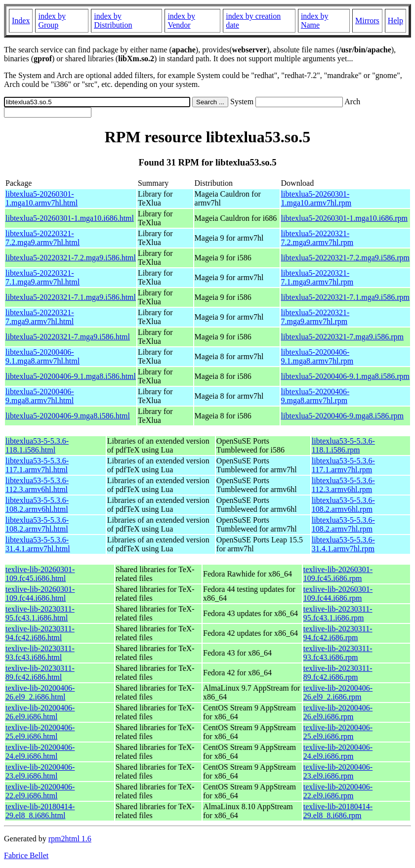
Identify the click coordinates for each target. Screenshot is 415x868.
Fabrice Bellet (26, 855)
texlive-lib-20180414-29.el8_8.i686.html (40, 811)
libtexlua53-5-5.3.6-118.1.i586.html (37, 445)
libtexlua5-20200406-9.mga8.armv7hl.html (40, 396)
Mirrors (367, 21)
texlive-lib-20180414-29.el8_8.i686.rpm (338, 811)
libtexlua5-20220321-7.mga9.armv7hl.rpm (315, 317)
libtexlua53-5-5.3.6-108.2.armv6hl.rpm (343, 505)
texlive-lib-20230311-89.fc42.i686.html (40, 673)
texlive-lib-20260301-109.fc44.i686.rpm (338, 594)
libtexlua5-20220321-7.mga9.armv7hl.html (40, 317)
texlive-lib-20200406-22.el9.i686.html (40, 791)
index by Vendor (181, 21)
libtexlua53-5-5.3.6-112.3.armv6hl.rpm (343, 485)
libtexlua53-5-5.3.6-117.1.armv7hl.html (37, 465)
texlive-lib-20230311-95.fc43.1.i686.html (40, 613)
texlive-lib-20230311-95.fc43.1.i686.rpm (338, 613)
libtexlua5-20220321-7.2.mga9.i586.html (71, 258)
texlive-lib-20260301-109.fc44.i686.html (40, 594)
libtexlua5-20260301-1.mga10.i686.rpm (344, 218)
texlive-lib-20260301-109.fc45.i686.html (40, 574)
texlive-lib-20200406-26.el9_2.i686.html (40, 692)
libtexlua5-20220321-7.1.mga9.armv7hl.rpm (317, 277)
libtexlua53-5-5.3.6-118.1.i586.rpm (343, 445)
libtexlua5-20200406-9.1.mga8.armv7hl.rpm (317, 356)
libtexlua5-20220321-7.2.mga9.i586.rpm (345, 258)
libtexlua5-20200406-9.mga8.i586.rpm (342, 416)
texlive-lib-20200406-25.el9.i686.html (40, 732)
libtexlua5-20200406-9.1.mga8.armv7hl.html (42, 356)
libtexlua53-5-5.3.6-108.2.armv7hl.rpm (343, 524)
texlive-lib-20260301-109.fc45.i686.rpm (338, 574)
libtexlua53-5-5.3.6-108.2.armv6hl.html (37, 505)
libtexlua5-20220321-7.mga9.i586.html (68, 337)
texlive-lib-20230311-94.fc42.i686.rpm (338, 633)
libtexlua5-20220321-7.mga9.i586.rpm (342, 337)
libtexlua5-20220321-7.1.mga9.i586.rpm (345, 297)
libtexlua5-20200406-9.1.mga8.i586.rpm (345, 376)
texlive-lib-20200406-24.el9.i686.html (40, 752)
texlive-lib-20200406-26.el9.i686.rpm (338, 712)
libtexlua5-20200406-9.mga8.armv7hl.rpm (315, 396)
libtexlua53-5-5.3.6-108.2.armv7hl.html (37, 524)
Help (395, 21)
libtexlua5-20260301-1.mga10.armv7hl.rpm (316, 198)
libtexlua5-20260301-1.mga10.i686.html (70, 218)
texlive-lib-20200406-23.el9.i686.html (40, 771)
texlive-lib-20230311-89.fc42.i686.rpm (338, 673)
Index (21, 21)
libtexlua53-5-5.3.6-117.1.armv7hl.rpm (343, 465)
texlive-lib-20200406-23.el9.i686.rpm (338, 771)
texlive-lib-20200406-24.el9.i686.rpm (338, 752)
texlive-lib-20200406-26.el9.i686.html (40, 712)
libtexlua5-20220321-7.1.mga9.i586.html (71, 297)
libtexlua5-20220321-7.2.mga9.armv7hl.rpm (317, 238)
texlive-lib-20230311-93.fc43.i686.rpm (338, 653)
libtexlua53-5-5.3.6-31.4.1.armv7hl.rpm (343, 544)
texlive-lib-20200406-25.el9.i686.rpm (338, 732)
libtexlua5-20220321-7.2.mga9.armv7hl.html (42, 238)
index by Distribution (113, 21)
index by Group (52, 21)
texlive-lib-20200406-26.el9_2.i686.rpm (338, 692)
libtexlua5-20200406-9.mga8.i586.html (68, 416)
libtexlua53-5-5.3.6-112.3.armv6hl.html (37, 485)
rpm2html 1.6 (70, 839)
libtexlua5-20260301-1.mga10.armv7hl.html (41, 198)
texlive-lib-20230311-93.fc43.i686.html (40, 653)
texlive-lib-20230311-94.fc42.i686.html (40, 633)
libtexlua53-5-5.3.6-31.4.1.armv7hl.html (38, 544)
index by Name (315, 21)
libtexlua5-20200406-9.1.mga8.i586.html (71, 376)
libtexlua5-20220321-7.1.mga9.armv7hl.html (42, 277)
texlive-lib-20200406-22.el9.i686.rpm (338, 791)
